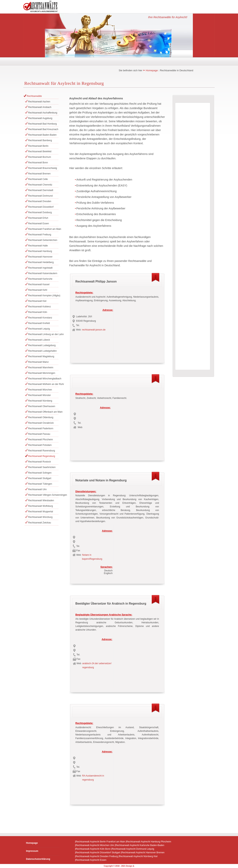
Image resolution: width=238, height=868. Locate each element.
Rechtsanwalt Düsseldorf (41, 207)
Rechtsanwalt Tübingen (40, 484)
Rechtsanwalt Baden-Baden (42, 135)
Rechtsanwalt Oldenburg (41, 417)
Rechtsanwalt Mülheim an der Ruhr (43, 384)
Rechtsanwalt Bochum (40, 157)
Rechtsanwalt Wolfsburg (40, 506)
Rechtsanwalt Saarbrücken (42, 467)
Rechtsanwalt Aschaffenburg (43, 113)
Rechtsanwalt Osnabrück (41, 423)
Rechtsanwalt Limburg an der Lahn (43, 334)
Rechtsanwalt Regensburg (42, 456)
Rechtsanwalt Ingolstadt (40, 268)
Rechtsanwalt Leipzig (39, 329)
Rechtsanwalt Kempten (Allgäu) (43, 296)
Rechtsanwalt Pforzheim (40, 440)
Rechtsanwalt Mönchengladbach (43, 379)
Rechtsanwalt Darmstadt (41, 190)
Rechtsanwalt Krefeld (39, 323)
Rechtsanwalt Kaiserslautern (43, 273)
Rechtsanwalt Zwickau (40, 523)
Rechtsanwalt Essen (39, 223)
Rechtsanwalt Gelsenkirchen (43, 240)
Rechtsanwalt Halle (38, 246)
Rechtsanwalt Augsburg (40, 118)
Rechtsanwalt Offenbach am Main (43, 412)
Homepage (152, 70)
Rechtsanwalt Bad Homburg (42, 124)
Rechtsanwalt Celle (38, 179)
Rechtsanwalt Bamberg (40, 140)
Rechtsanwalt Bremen (39, 174)
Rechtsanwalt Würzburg (40, 517)
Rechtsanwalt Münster (40, 395)
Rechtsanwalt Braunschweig (43, 168)
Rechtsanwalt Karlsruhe (40, 279)
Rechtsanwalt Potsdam (40, 445)
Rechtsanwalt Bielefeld (40, 151)
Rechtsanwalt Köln (38, 312)
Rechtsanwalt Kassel (39, 284)
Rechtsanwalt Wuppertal (41, 512)
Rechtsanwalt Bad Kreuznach (43, 129)
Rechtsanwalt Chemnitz (40, 185)
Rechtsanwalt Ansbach (40, 107)
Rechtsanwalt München (40, 390)
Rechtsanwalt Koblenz (40, 307)
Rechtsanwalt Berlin (38, 146)
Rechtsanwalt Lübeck (39, 340)
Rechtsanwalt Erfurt (38, 218)
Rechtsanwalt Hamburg (40, 251)
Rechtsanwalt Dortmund (40, 196)
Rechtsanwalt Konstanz (40, 318)
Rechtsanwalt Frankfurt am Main (43, 229)
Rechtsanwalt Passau (39, 434)
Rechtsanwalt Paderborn (41, 428)
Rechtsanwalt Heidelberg (41, 262)
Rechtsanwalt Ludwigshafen (42, 351)
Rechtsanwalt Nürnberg (40, 401)
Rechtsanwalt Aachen (39, 102)
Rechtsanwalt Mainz (38, 362)
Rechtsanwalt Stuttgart (40, 478)
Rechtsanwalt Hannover (40, 257)
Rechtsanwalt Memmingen (42, 373)
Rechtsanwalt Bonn (38, 163)
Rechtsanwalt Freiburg (40, 235)
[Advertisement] (139, 330)
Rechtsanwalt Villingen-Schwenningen (43, 495)
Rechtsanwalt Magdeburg (41, 356)
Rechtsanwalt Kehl (38, 290)
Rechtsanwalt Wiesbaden (41, 500)
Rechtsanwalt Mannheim (41, 368)
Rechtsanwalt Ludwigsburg (42, 345)
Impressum (32, 851)
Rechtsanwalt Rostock (40, 462)
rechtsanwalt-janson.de (94, 330)
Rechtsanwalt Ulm (37, 489)
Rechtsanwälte (34, 96)
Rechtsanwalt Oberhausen (42, 406)
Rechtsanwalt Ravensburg (42, 451)
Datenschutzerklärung (38, 859)
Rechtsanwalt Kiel (37, 301)
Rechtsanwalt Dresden (40, 201)
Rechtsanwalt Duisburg (40, 212)
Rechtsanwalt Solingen (40, 473)
